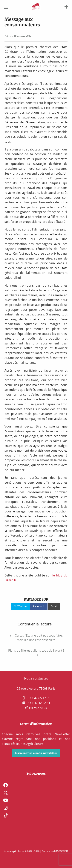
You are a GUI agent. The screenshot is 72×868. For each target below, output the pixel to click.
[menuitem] (36, 785)
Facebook (39, 606)
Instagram (6, 808)
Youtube (6, 800)
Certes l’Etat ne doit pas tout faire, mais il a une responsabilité (39, 638)
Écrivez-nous (36, 708)
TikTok (6, 815)
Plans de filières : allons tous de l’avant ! (36, 650)
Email (54, 606)
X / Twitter (21, 606)
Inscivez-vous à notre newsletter (36, 753)
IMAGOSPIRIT (61, 851)
